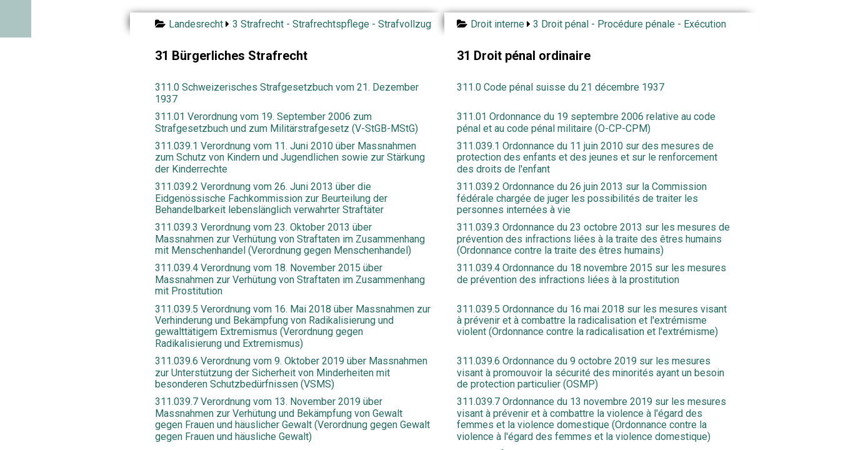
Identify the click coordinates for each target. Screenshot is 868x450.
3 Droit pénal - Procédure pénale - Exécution (630, 24)
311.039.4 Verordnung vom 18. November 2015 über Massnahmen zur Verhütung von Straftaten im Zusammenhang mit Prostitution (290, 279)
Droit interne (497, 24)
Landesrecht (196, 24)
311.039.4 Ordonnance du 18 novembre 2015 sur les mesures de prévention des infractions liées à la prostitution (591, 273)
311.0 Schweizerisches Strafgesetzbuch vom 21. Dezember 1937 (287, 93)
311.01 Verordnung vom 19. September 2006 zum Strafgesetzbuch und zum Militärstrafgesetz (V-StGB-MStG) (287, 122)
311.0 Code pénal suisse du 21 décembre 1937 (561, 87)
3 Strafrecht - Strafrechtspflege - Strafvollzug (332, 24)
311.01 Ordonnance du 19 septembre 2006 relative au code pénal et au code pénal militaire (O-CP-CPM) (586, 122)
